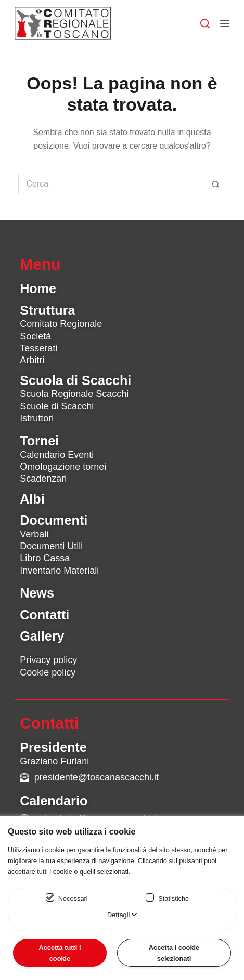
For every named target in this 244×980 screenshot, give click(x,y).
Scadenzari (43, 479)
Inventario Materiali (59, 571)
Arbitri (32, 360)
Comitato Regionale (61, 324)
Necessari (73, 899)
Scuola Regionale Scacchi (74, 394)
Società (35, 336)
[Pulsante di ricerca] (216, 184)
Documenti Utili (51, 546)
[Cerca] (205, 23)
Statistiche (174, 899)
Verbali (34, 534)
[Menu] (225, 23)
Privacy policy (48, 660)
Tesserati (38, 348)
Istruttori (37, 418)
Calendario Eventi (57, 455)
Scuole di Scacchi (57, 406)
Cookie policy (48, 672)
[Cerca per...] (112, 184)
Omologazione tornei (63, 467)
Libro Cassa (45, 558)
